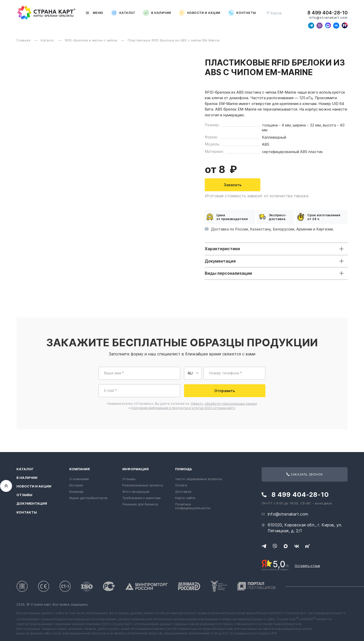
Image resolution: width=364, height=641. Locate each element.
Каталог (123, 13)
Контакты (242, 13)
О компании (79, 479)
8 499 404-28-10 (327, 13)
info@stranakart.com (328, 18)
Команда (76, 492)
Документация (32, 504)
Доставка (183, 492)
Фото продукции (136, 492)
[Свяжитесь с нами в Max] (328, 26)
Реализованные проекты (143, 485)
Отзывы (24, 495)
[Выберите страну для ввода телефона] (193, 373)
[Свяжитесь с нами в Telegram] (311, 26)
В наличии (157, 13)
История (76, 485)
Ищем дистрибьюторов (88, 498)
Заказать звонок (305, 474)
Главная (24, 40)
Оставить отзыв (307, 566)
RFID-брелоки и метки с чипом (92, 40)
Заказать (233, 185)
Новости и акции (200, 13)
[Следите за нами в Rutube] (345, 26)
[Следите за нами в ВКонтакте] (336, 26)
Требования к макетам (141, 498)
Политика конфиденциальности (193, 506)
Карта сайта (185, 498)
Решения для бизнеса (140, 504)
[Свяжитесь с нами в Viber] (320, 26)
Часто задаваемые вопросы (199, 479)
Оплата (181, 485)
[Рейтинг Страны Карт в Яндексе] (275, 565)
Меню (94, 13)
